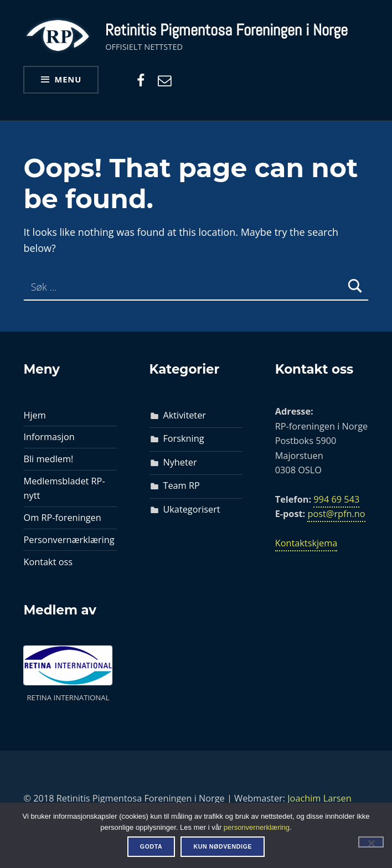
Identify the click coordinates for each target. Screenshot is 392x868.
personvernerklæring (257, 827)
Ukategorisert (191, 509)
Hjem (34, 415)
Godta (151, 846)
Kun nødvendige (223, 846)
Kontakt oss (48, 562)
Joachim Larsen (319, 798)
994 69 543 (336, 499)
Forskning (183, 438)
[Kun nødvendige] (371, 842)
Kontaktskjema (306, 543)
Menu (68, 79)
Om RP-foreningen (62, 518)
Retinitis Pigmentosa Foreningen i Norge (226, 30)
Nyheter (180, 462)
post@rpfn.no (336, 514)
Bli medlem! (48, 459)
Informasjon (49, 437)
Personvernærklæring (69, 540)
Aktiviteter (184, 415)
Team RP (181, 485)
